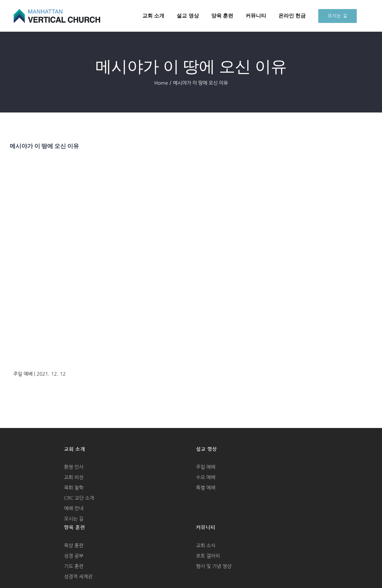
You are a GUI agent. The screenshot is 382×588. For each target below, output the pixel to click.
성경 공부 (74, 556)
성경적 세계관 (78, 577)
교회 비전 (74, 477)
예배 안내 (74, 508)
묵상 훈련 (74, 545)
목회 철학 (74, 488)
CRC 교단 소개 (79, 498)
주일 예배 (206, 467)
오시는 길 (74, 519)
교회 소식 (206, 545)
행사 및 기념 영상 (214, 566)
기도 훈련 (74, 566)
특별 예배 (206, 488)
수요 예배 (206, 477)
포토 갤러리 (208, 556)
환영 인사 (74, 467)
